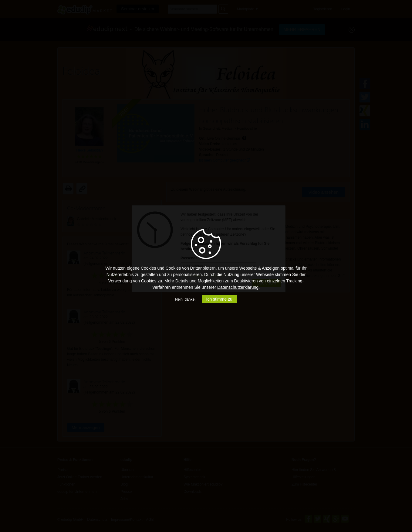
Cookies (149, 281)
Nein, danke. (185, 299)
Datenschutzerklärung (238, 287)
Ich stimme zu (219, 299)
